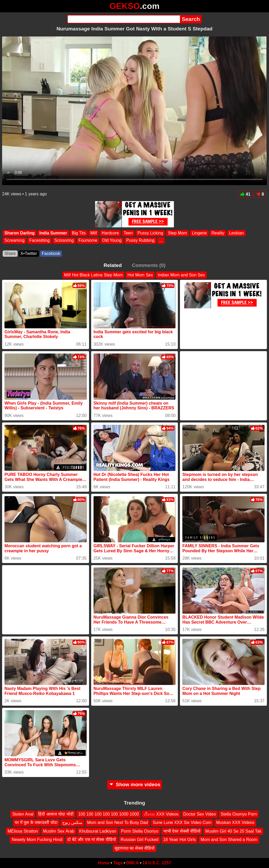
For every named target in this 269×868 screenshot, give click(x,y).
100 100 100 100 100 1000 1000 (109, 814)
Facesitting (39, 241)
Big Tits (79, 233)
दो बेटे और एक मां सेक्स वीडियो (92, 840)
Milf (94, 233)
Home (104, 863)
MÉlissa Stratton (23, 831)
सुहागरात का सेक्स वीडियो (134, 848)
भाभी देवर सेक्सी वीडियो (182, 831)
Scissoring (64, 241)
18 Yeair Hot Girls (180, 840)
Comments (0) (149, 265)
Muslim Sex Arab (59, 831)
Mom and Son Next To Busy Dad (117, 823)
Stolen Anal (23, 814)
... (161, 241)
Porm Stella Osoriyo (140, 831)
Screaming (14, 241)
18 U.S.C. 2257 (157, 863)
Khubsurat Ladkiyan (98, 831)
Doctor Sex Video (200, 814)
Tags (118, 863)
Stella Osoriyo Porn (239, 814)
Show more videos (135, 784)
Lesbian (236, 233)
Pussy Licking (150, 233)
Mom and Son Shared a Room (229, 840)
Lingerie (199, 233)
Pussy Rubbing (141, 241)
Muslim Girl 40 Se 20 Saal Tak (233, 831)
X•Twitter (29, 253)
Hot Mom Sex (140, 275)
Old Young (112, 241)
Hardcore (110, 233)
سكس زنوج (72, 823)
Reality (218, 233)
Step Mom (177, 233)
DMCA (132, 863)
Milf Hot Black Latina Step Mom (93, 275)
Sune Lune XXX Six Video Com (182, 823)
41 (245, 194)
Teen (128, 233)
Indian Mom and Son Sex (181, 275)
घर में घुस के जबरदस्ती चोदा (36, 823)
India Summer (53, 233)
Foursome (88, 241)
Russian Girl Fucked (139, 840)
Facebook (51, 253)
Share (10, 253)
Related (113, 265)
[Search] (124, 19)
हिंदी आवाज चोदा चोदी (56, 814)
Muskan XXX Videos (235, 823)
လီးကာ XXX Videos (161, 814)
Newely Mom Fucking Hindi (37, 840)
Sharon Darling (20, 233)
